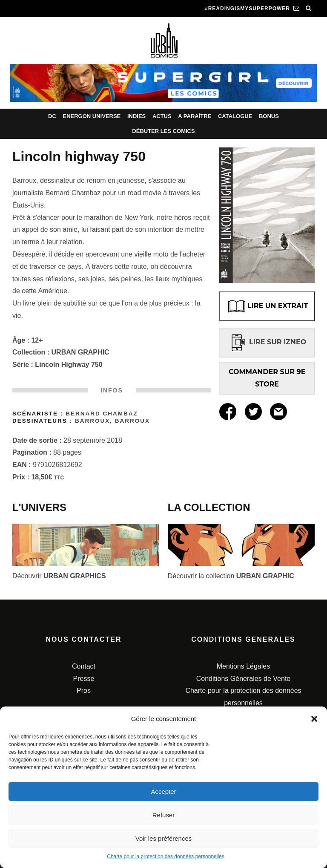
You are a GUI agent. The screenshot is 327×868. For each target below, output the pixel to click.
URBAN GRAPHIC (80, 352)
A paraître (195, 116)
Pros (84, 691)
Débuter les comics (163, 131)
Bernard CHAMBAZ (102, 414)
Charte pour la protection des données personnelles (166, 856)
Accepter (163, 792)
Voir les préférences (164, 838)
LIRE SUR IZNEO (267, 342)
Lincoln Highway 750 (69, 365)
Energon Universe (92, 116)
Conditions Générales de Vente (243, 679)
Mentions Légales (243, 666)
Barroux (92, 421)
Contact (84, 666)
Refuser (164, 815)
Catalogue (235, 116)
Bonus (269, 116)
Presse (84, 679)
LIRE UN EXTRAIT (267, 306)
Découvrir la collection (231, 576)
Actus (162, 116)
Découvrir (59, 576)
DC (52, 116)
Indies (136, 116)
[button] (314, 719)
